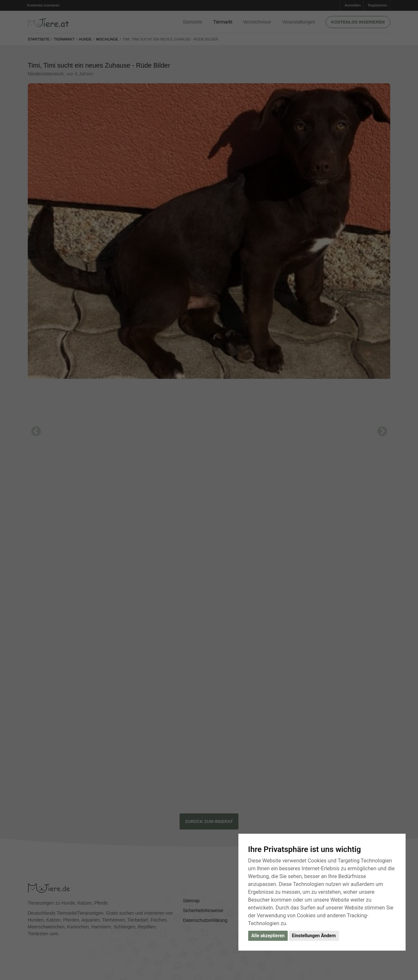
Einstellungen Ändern (314, 936)
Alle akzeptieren (268, 936)
